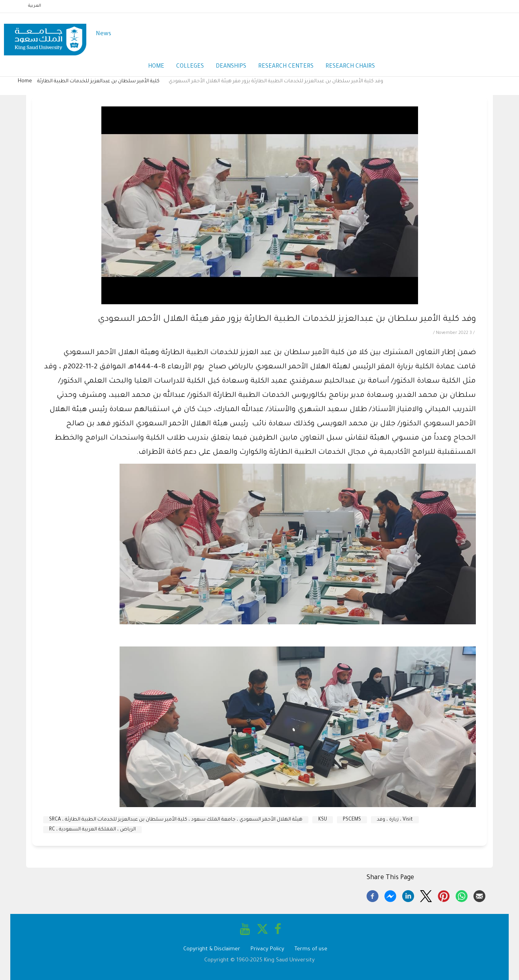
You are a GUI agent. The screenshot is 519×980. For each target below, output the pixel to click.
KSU (323, 820)
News (104, 34)
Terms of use (311, 949)
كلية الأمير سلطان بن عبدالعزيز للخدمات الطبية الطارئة (98, 82)
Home (156, 67)
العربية (35, 6)
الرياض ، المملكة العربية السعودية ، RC (92, 830)
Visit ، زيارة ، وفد (395, 820)
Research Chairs (350, 67)
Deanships (231, 67)
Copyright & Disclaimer (212, 949)
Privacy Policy (267, 949)
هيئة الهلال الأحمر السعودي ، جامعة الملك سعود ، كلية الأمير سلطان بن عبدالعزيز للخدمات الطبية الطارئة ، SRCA (176, 820)
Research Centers (286, 67)
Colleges (190, 67)
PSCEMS (352, 820)
